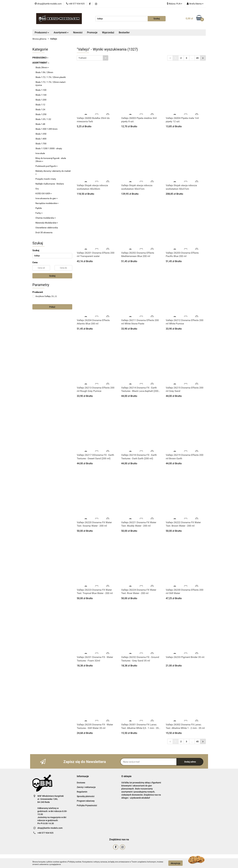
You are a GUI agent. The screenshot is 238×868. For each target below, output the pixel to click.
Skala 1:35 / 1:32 (43, 119)
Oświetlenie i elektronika (47, 228)
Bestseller (124, 33)
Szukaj (52, 276)
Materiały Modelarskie (47, 223)
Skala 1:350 (41, 134)
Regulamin (82, 792)
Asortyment (61, 33)
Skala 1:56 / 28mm (44, 72)
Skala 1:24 (40, 109)
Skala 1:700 (41, 144)
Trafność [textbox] (83, 58)
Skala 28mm (42, 67)
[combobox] (93, 58)
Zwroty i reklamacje (86, 787)
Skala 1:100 (41, 90)
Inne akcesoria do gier (47, 198)
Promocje (92, 33)
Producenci (42, 33)
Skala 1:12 (40, 105)
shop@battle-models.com (50, 828)
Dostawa (81, 783)
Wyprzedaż (108, 33)
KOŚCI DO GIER (44, 193)
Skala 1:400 (41, 139)
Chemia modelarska (46, 218)
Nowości (78, 33)
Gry (37, 189)
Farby (39, 213)
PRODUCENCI (40, 58)
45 (197, 58)
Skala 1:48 (40, 124)
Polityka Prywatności (87, 805)
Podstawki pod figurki (47, 166)
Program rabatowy (86, 801)
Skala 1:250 (41, 114)
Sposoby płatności (86, 796)
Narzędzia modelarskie (47, 203)
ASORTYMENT (41, 63)
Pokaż (52, 307)
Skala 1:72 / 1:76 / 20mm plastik (51, 77)
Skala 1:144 (41, 95)
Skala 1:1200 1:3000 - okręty (49, 148)
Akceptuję (175, 863)
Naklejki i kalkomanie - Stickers (50, 184)
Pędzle (39, 208)
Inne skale (40, 153)
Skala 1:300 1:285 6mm (46, 129)
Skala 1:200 (41, 100)
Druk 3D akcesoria (44, 232)
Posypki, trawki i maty (46, 179)
